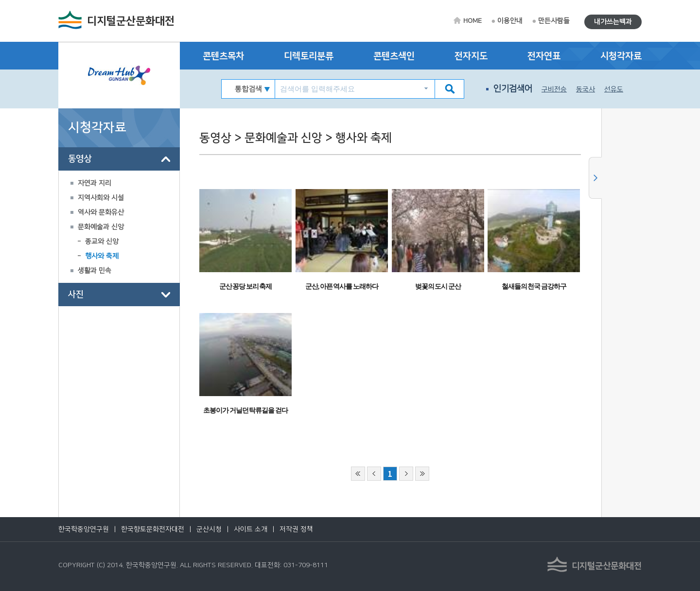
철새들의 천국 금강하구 (534, 287)
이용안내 (510, 21)
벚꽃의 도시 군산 (438, 287)
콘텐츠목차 (223, 56)
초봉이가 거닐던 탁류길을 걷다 (245, 410)
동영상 (80, 159)
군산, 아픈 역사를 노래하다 (342, 287)
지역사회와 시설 (101, 198)
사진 (76, 295)
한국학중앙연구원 (84, 529)
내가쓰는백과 (613, 22)
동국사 (586, 89)
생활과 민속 (95, 271)
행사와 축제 (102, 256)
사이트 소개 (251, 529)
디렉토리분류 (309, 56)
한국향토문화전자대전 (153, 529)
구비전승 (554, 89)
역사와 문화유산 (101, 212)
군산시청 (209, 529)
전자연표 (544, 56)
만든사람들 (554, 21)
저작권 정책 (296, 529)
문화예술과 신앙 (101, 227)
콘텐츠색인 (394, 56)
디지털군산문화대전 (131, 21)
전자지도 (471, 56)
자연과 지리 (95, 183)
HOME (472, 21)
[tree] (119, 227)
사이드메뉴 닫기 (595, 178)
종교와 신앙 (102, 242)
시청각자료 (621, 56)
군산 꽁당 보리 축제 (246, 287)
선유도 (614, 89)
